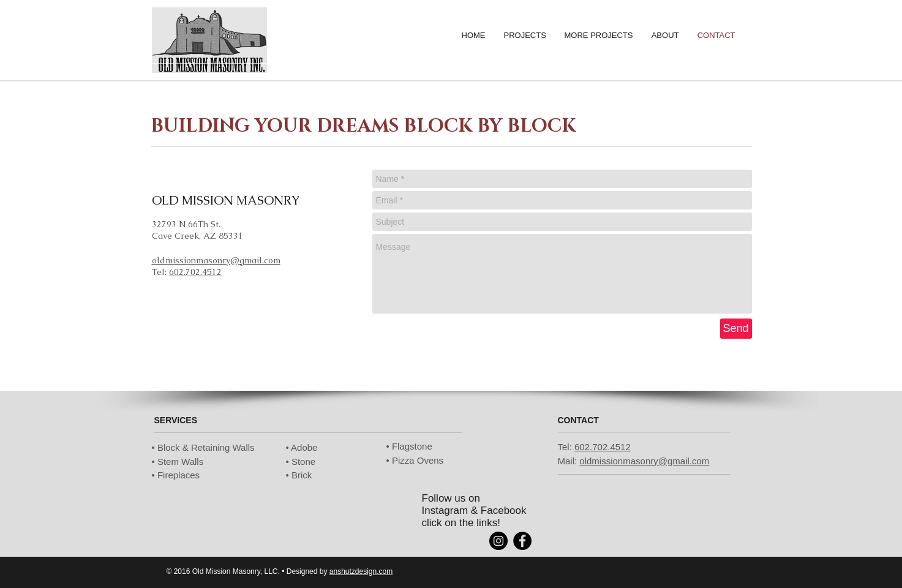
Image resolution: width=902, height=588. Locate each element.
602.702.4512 (195, 272)
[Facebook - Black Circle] (522, 541)
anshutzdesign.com (361, 571)
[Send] (736, 329)
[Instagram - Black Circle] (498, 541)
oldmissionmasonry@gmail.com (216, 260)
